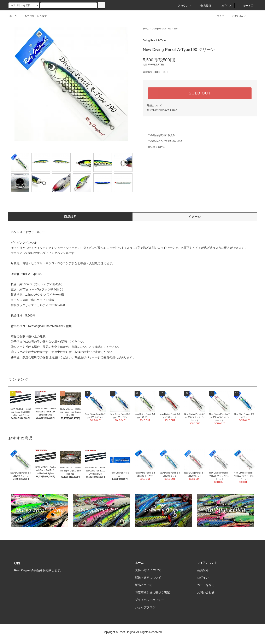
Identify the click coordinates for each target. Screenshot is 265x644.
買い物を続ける (154, 147)
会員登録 (203, 6)
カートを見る (206, 585)
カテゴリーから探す (33, 16)
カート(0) (246, 6)
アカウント (182, 6)
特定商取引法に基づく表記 (162, 110)
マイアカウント (207, 563)
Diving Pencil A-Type (161, 29)
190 (176, 29)
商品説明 (70, 217)
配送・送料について (148, 578)
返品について (154, 105)
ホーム (13, 16)
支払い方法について (148, 570)
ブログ (218, 16)
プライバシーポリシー (149, 600)
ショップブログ (145, 607)
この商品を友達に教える (159, 135)
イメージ (195, 217)
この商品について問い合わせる (163, 141)
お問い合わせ (237, 16)
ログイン (223, 6)
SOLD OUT (200, 93)
